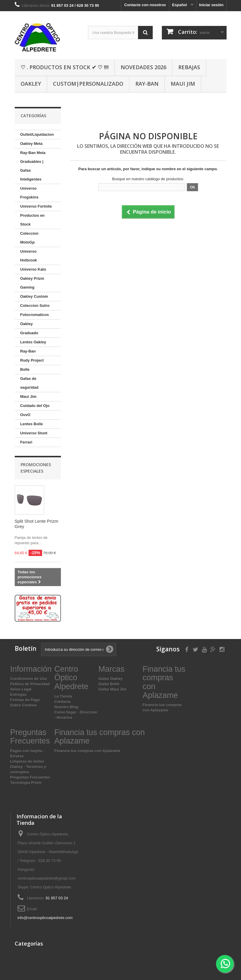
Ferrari (26, 442)
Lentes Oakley (33, 342)
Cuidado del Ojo (35, 406)
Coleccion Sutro (35, 306)
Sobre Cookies (24, 705)
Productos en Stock (33, 220)
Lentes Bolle (32, 424)
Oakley (31, 84)
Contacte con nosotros (145, 5)
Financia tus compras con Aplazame (87, 751)
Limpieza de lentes (27, 761)
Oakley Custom (34, 296)
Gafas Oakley (111, 679)
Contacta (63, 702)
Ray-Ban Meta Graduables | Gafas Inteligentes (33, 166)
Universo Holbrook (29, 256)
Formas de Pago (25, 700)
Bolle (25, 369)
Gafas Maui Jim (113, 689)
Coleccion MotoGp (29, 238)
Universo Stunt (34, 433)
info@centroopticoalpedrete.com (45, 918)
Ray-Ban (147, 84)
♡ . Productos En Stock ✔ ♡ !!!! (65, 67)
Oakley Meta (31, 144)
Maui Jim (183, 84)
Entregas (19, 695)
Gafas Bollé (109, 684)
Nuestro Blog (67, 707)
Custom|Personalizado (88, 84)
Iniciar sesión (211, 5)
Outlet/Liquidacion (37, 134)
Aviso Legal (21, 689)
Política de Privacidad (30, 684)
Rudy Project (32, 360)
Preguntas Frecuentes (30, 777)
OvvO (25, 415)
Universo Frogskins (29, 193)
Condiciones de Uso (29, 679)
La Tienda (63, 696)
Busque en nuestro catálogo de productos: (148, 179)
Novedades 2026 (143, 67)
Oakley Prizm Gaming (32, 283)
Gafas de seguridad (29, 383)
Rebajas (189, 67)
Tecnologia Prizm (26, 783)
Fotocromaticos (35, 315)
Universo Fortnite (36, 206)
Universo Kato (33, 269)
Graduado (29, 333)
